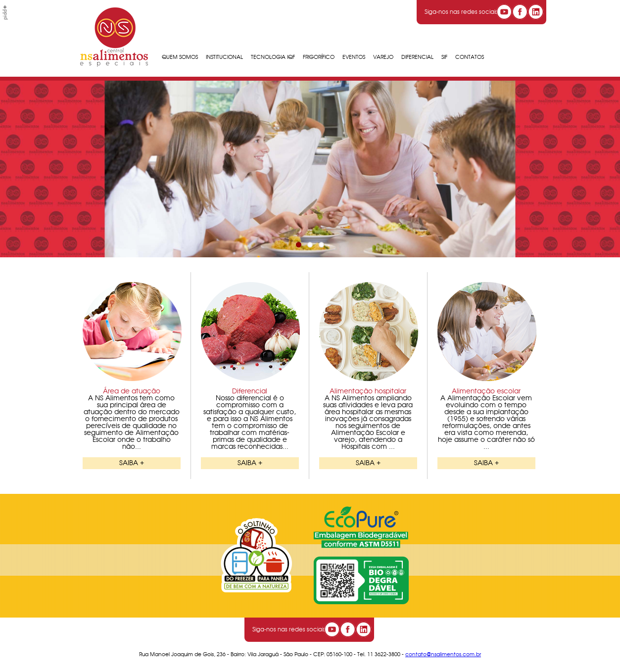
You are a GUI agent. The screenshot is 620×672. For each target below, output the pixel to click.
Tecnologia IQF (273, 57)
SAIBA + (132, 463)
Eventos (354, 57)
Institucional (224, 57)
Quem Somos (180, 57)
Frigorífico (319, 57)
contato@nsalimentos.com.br (443, 654)
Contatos (470, 57)
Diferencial (417, 57)
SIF (444, 57)
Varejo (383, 57)
